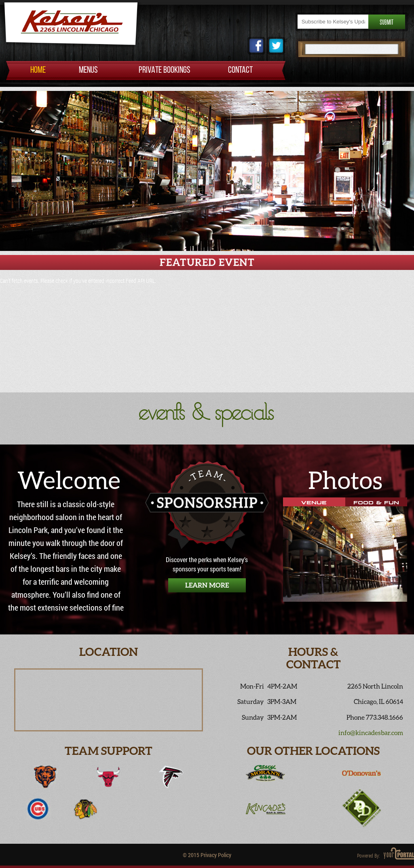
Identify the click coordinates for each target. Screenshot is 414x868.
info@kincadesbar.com (371, 732)
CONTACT (240, 71)
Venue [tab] (314, 502)
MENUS (88, 71)
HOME (38, 71)
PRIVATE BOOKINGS (165, 71)
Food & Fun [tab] (376, 502)
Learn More (207, 585)
